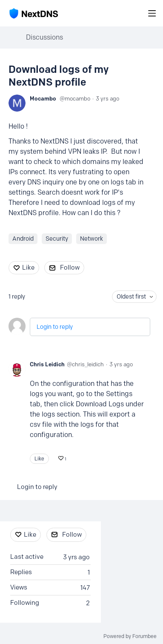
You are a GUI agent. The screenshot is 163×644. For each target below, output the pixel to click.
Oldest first (131, 297)
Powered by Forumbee (130, 636)
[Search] (138, 13)
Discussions (44, 37)
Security (57, 239)
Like (28, 267)
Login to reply (55, 327)
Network (92, 239)
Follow (70, 267)
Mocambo (43, 98)
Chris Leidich (47, 364)
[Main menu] (152, 13)
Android (23, 239)
